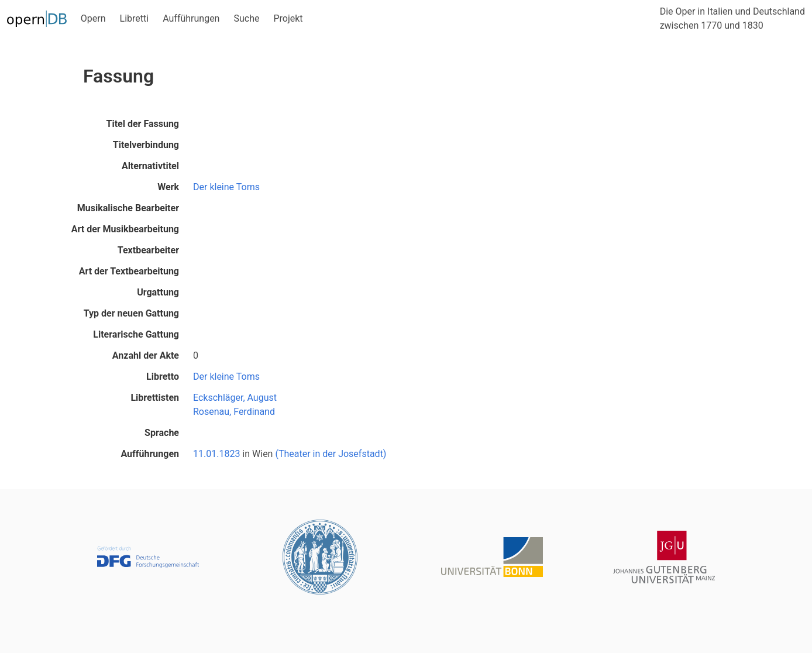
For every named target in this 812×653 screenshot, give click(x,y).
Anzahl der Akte (146, 355)
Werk (168, 187)
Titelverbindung (146, 145)
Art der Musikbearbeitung (125, 229)
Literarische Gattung (136, 334)
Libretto (163, 377)
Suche (246, 18)
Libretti (135, 18)
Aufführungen (191, 18)
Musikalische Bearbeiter (128, 208)
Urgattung (158, 292)
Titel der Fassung (143, 124)
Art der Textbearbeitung (129, 271)
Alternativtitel (150, 166)
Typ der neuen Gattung (131, 313)
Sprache (162, 433)
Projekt (288, 18)
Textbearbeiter (148, 250)
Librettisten (155, 398)
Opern (93, 18)
